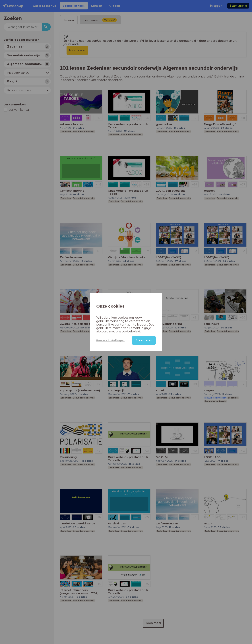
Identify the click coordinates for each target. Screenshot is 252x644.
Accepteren (144, 340)
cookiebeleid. (131, 331)
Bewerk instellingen (110, 340)
